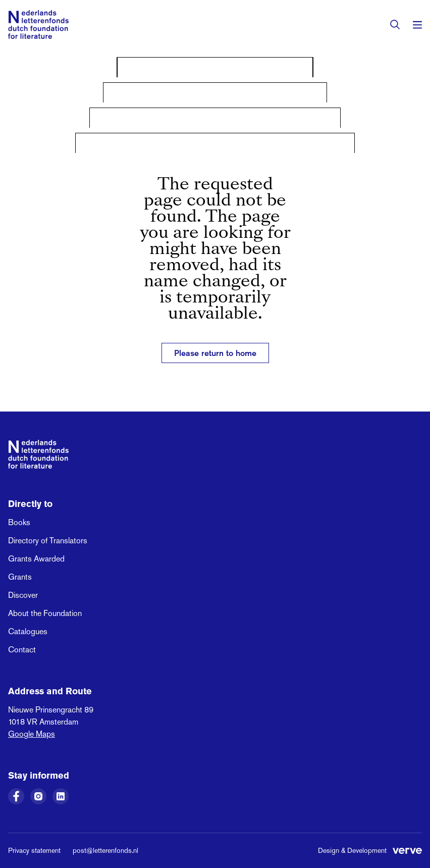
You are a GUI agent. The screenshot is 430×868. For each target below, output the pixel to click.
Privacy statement (34, 850)
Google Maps (32, 734)
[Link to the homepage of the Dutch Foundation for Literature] (38, 24)
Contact (22, 650)
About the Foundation (45, 613)
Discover (23, 595)
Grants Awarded (36, 559)
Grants (20, 577)
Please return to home (215, 353)
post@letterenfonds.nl (105, 850)
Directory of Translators (48, 541)
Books (19, 522)
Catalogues (28, 631)
